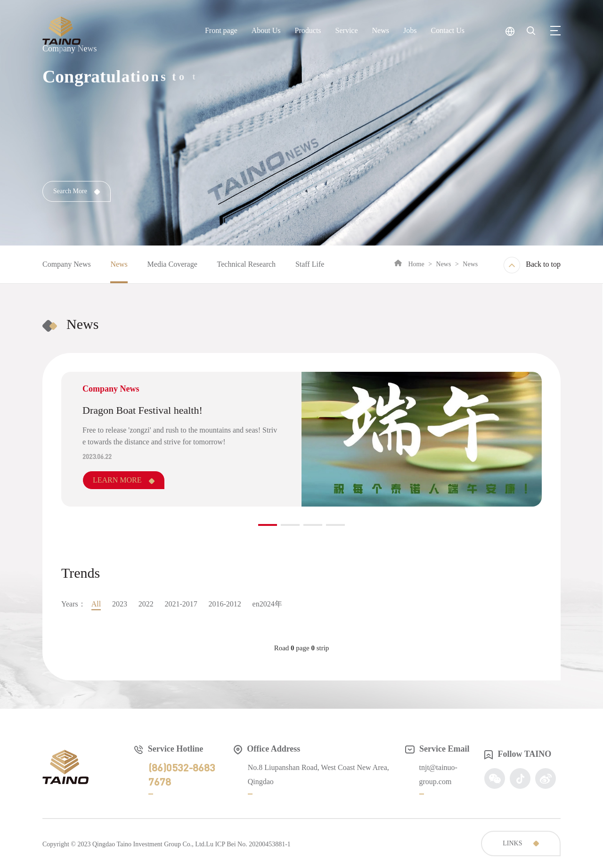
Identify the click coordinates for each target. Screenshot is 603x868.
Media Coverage (172, 264)
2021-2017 (181, 604)
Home (416, 264)
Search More (77, 191)
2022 (146, 604)
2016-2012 (225, 604)
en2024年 (267, 604)
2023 (120, 604)
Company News (67, 264)
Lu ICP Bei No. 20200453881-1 (248, 844)
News (119, 264)
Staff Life (310, 264)
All (96, 604)
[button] (268, 525)
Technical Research (247, 264)
